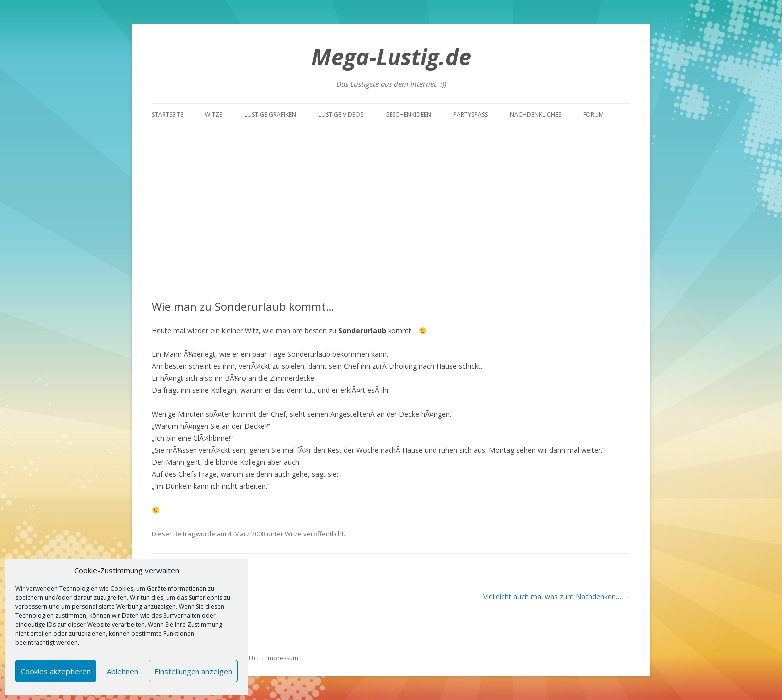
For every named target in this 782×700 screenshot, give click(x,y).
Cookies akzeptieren (56, 671)
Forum (593, 114)
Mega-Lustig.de (391, 57)
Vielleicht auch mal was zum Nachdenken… (557, 597)
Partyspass (471, 114)
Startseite (167, 114)
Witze (214, 114)
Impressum (282, 658)
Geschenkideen (408, 114)
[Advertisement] (391, 213)
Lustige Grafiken (270, 114)
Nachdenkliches (535, 114)
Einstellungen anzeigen (193, 671)
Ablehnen (122, 671)
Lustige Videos (341, 114)
